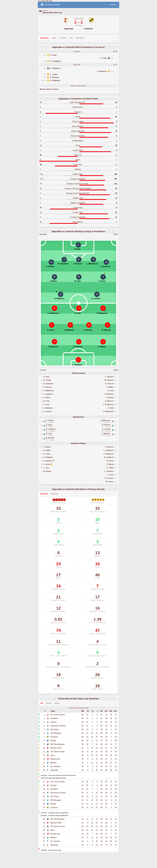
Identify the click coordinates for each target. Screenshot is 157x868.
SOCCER (113, 5)
